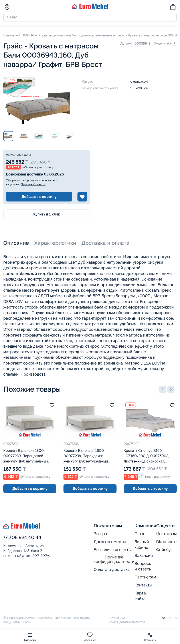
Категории (30, 637)
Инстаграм (166, 534)
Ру (163, 618)
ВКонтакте (166, 542)
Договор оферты (110, 542)
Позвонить (150, 637)
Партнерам (145, 577)
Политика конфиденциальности (114, 559)
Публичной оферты (33, 184)
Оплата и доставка (112, 569)
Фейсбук (164, 550)
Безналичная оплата (113, 550)
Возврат (101, 534)
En (175, 618)
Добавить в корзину (39, 197)
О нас (140, 534)
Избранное (90, 637)
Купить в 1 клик (47, 214)
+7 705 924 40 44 (22, 537)
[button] (162, 389)
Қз (169, 618)
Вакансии (144, 555)
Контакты (143, 585)
